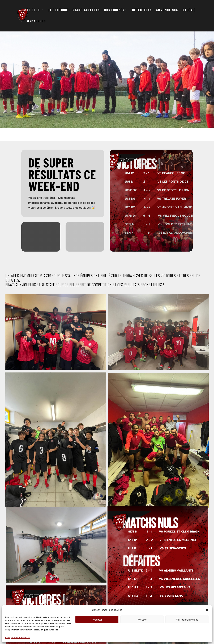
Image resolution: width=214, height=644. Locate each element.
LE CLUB (33, 10)
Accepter (97, 620)
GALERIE (189, 10)
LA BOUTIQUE (58, 10)
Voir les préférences (187, 620)
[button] (207, 610)
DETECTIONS (142, 10)
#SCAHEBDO (36, 21)
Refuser (142, 620)
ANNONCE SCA (167, 10)
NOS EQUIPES (114, 10)
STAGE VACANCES (86, 10)
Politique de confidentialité (18, 637)
